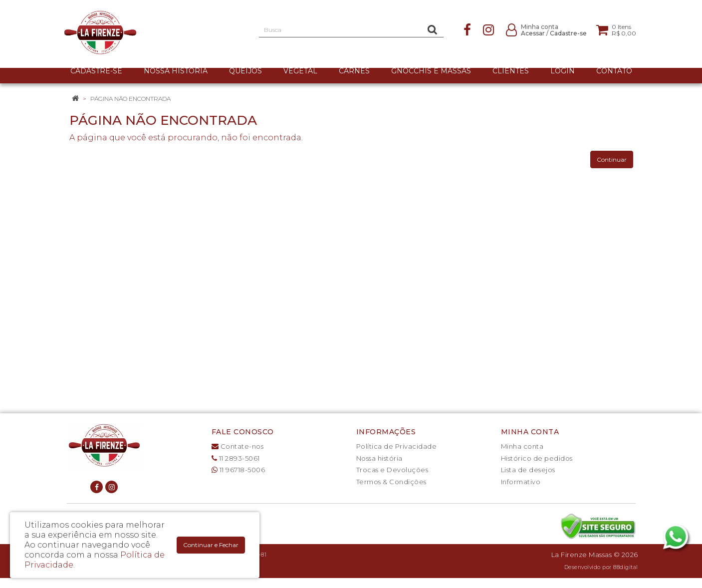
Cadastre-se (568, 33)
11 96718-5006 (238, 470)
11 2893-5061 (236, 458)
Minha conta (522, 446)
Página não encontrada (130, 99)
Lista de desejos (528, 470)
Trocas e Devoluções (392, 470)
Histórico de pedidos (537, 458)
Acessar (533, 33)
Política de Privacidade (397, 446)
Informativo (521, 482)
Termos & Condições (391, 482)
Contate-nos (238, 446)
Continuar (612, 159)
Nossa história (379, 458)
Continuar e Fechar (211, 545)
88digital (626, 567)
